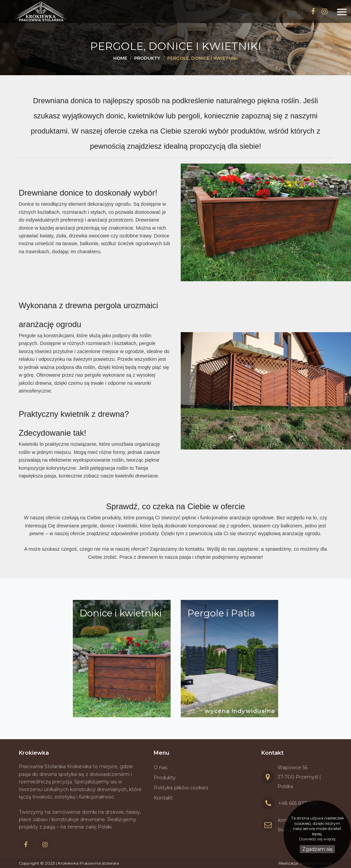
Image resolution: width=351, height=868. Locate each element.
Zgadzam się (317, 849)
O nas (160, 768)
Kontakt (163, 798)
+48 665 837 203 (298, 803)
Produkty (165, 778)
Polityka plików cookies (181, 788)
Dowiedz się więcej (317, 839)
